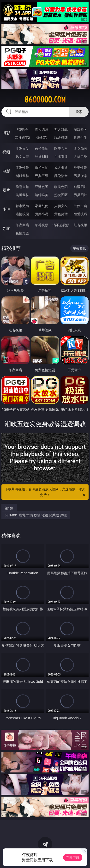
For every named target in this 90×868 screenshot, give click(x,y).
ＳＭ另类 (80, 157)
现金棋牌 (61, 137)
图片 (6, 190)
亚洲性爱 (22, 168)
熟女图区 (61, 195)
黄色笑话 (61, 214)
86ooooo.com (45, 100)
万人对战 (61, 129)
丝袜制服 (42, 157)
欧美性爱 (80, 168)
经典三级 (42, 176)
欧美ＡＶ (61, 148)
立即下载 (73, 857)
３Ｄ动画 (80, 148)
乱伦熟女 (61, 176)
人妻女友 (61, 206)
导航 (6, 228)
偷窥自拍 (22, 187)
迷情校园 (22, 214)
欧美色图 (61, 187)
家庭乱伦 (42, 206)
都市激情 (22, 206)
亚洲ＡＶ (22, 148)
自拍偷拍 (42, 148)
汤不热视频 (61, 225)
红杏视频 (80, 225)
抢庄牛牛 (80, 137)
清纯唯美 (42, 195)
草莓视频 (42, 225)
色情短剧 (22, 233)
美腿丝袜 (22, 195)
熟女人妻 (22, 157)
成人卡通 (61, 168)
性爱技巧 (80, 214)
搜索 (79, 112)
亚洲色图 (42, 187)
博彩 (6, 133)
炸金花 (42, 137)
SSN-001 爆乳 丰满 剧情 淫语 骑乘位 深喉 (36, 515)
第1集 (9, 508)
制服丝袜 (22, 176)
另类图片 (80, 195)
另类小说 (42, 214)
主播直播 (61, 157)
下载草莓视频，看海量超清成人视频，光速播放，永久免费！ (46, 492)
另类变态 (80, 176)
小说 (6, 209)
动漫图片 (80, 187)
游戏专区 (80, 129)
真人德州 (42, 129)
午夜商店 (22, 225)
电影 (6, 171)
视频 (6, 152)
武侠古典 (80, 206)
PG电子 (22, 129)
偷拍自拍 (42, 168)
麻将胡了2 (22, 137)
